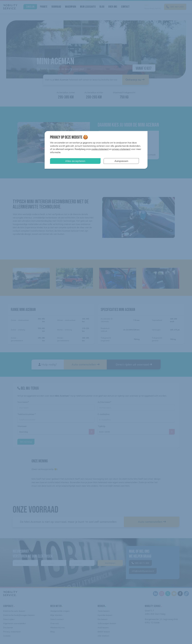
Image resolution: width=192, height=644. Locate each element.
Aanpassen (121, 161)
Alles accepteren (75, 161)
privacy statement (121, 149)
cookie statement (100, 149)
